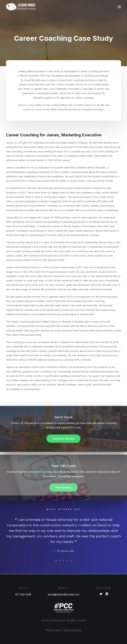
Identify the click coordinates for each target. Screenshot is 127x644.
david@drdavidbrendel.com (64, 594)
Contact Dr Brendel (64, 449)
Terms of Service (73, 630)
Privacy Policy (53, 630)
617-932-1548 (23, 594)
